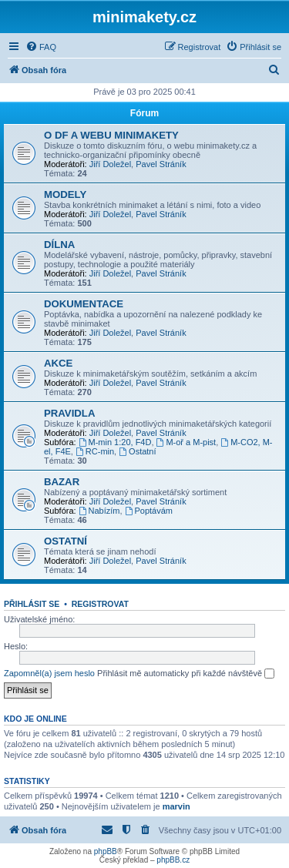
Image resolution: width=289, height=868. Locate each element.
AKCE (58, 363)
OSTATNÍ (66, 541)
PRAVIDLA (69, 413)
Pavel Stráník (161, 164)
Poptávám (149, 511)
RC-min (95, 451)
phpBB (106, 851)
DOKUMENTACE (84, 304)
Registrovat (100, 604)
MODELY (65, 194)
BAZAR (62, 482)
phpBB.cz (173, 860)
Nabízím (99, 511)
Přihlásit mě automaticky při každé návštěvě (186, 674)
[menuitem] (41, 47)
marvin (176, 806)
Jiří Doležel (110, 164)
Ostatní (137, 451)
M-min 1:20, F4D (115, 442)
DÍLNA (59, 245)
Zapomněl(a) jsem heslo (49, 673)
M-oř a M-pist (187, 442)
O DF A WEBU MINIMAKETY (111, 135)
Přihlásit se (32, 604)
